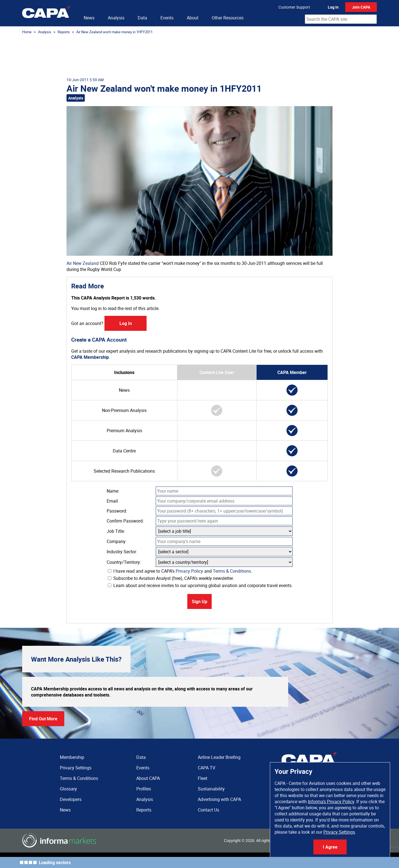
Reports (64, 32)
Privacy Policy (189, 571)
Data (142, 18)
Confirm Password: (125, 521)
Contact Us (209, 810)
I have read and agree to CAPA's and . (180, 571)
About (193, 18)
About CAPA (148, 778)
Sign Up (199, 601)
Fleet (203, 778)
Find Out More (43, 719)
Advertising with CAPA (219, 799)
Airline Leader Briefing (219, 757)
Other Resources (228, 18)
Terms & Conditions (232, 571)
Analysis (116, 18)
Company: (117, 541)
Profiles (144, 789)
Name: (113, 491)
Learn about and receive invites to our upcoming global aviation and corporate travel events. (200, 585)
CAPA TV (207, 768)
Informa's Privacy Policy (331, 802)
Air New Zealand (83, 263)
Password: (117, 511)
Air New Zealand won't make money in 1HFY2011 (114, 32)
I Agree (330, 847)
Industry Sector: (122, 552)
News (89, 18)
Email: (113, 501)
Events (167, 18)
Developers (71, 799)
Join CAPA (361, 7)
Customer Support (294, 7)
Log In (333, 7)
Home (27, 32)
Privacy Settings (339, 832)
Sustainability (211, 789)
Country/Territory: (124, 562)
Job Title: (116, 531)
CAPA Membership (90, 357)
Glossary (68, 789)
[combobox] (341, 19)
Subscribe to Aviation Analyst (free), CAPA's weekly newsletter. (171, 578)
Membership (72, 757)
